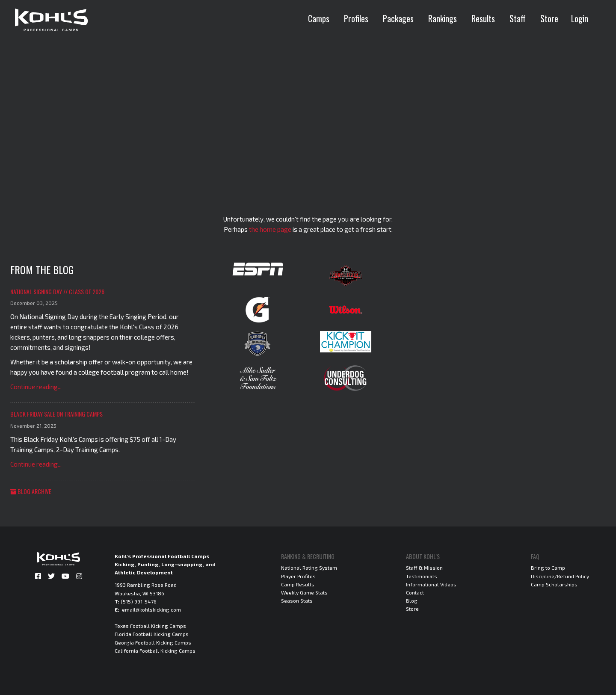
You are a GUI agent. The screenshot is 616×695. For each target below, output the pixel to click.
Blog (412, 600)
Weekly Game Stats (304, 592)
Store (549, 18)
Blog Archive (31, 491)
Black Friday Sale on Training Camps (56, 414)
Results (483, 18)
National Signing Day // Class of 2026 (57, 291)
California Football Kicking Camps (155, 651)
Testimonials (422, 576)
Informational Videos (431, 584)
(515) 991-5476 (139, 601)
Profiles (356, 18)
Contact (415, 592)
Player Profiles (298, 576)
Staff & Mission (424, 568)
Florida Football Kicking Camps (152, 634)
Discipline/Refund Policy (560, 576)
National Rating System (309, 568)
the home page (270, 229)
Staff (518, 18)
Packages (398, 18)
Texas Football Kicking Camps (150, 626)
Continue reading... (36, 387)
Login (580, 18)
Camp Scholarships (554, 584)
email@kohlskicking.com (151, 609)
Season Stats (297, 600)
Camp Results (298, 584)
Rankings (443, 18)
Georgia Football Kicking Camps (153, 642)
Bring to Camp (548, 568)
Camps (319, 18)
